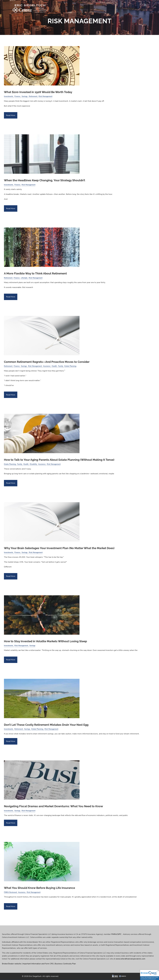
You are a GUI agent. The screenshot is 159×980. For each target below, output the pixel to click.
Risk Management (45, 96)
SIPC (119, 934)
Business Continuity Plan (65, 964)
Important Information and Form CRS (38, 964)
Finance (17, 96)
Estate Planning (70, 366)
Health (54, 366)
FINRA (114, 934)
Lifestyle (24, 278)
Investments (9, 96)
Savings (25, 96)
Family (61, 366)
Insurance (47, 366)
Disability (33, 464)
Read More (11, 115)
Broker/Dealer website (12, 964)
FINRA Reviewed (10, 892)
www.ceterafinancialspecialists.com (130, 959)
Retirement (33, 96)
